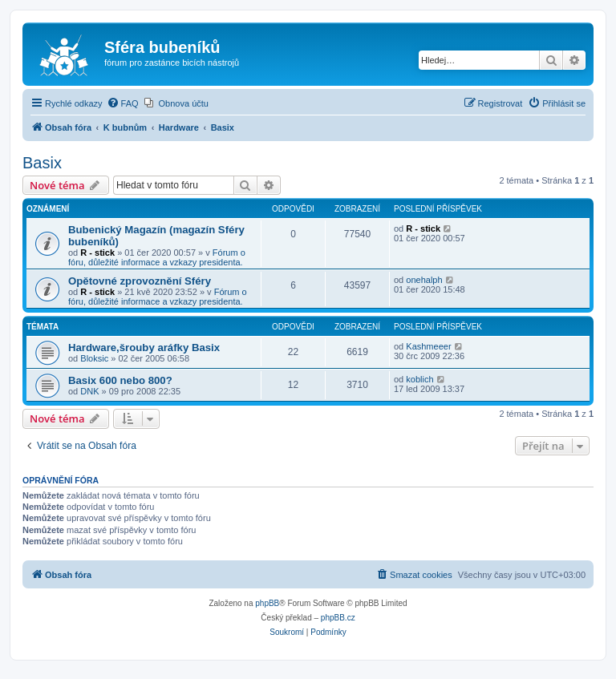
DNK (89, 391)
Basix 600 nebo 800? (120, 380)
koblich (419, 379)
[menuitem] (123, 103)
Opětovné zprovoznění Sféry (140, 281)
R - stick (97, 253)
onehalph (424, 280)
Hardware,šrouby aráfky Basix (144, 348)
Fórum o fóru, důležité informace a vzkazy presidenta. (157, 257)
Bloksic (94, 358)
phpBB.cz (338, 618)
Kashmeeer (428, 346)
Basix (42, 163)
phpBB (267, 603)
